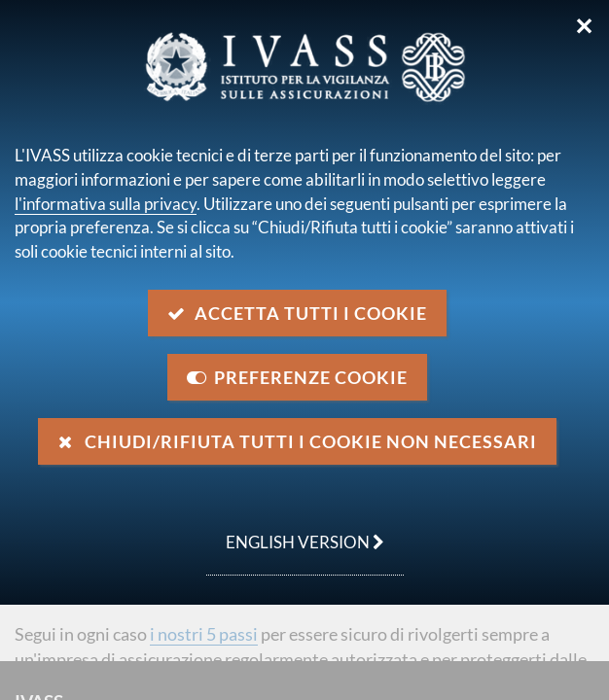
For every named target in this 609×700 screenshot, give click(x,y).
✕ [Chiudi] (584, 26)
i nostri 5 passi (204, 634)
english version (295, 532)
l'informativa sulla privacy (106, 204)
